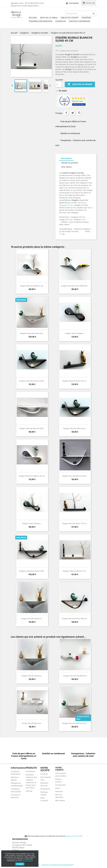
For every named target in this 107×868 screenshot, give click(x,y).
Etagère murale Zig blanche (75, 676)
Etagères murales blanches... (32, 333)
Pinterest (79, 113)
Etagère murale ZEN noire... (75, 428)
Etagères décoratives (41, 21)
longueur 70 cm (66, 205)
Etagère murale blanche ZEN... (32, 428)
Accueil (33, 18)
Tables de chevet (69, 18)
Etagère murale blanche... (32, 618)
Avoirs (58, 788)
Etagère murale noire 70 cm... (75, 523)
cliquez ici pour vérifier (74, 836)
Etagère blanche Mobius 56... (32, 286)
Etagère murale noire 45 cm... (75, 381)
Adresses (59, 791)
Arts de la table (49, 18)
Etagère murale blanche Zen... (75, 723)
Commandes (61, 785)
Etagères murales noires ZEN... (32, 381)
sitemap (29, 791)
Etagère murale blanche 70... (75, 571)
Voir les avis (79, 104)
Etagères (86, 18)
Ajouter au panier (80, 84)
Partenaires (45, 789)
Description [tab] (66, 158)
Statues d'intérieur (79, 21)
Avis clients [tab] (67, 167)
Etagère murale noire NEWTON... (75, 286)
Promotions (30, 771)
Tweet (73, 113)
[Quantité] (58, 84)
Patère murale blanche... (32, 723)
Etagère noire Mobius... (32, 523)
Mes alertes (60, 800)
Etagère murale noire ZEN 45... (75, 618)
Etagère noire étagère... (75, 333)
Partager (66, 113)
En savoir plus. (28, 861)
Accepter (20, 864)
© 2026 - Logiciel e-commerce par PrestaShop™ (53, 865)
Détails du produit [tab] (70, 163)
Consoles (61, 21)
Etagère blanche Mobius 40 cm (32, 476)
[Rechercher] (81, 13)
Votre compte (59, 769)
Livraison (44, 774)
